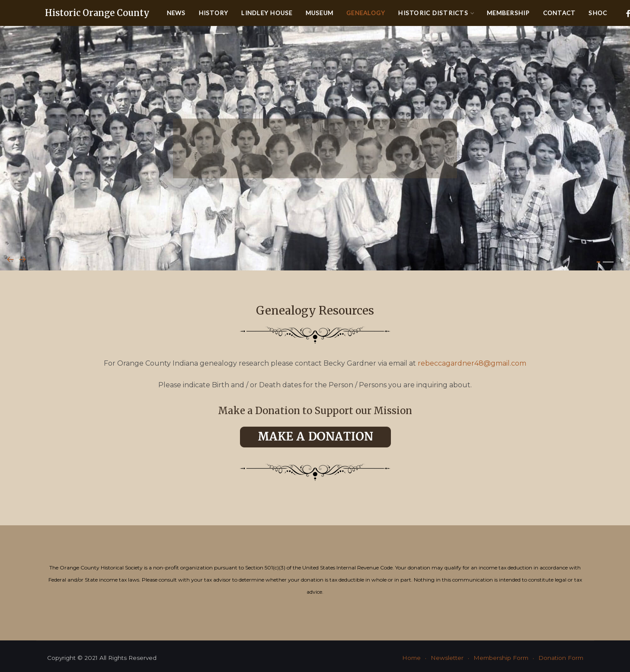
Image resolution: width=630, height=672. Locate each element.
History (214, 13)
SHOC (598, 13)
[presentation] (10, 260)
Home (411, 658)
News (176, 13)
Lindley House (267, 13)
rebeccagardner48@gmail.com (472, 363)
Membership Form (501, 658)
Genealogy (366, 13)
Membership (508, 13)
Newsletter (447, 658)
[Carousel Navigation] (315, 260)
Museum (320, 13)
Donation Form (561, 658)
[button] (598, 262)
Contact (560, 13)
